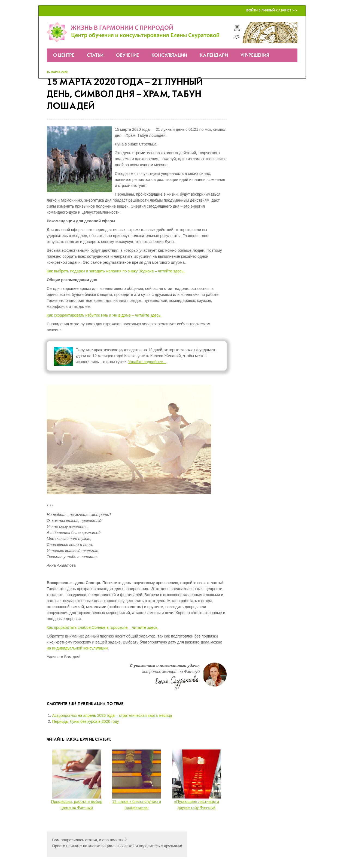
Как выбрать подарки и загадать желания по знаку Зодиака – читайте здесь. (116, 271)
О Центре (64, 55)
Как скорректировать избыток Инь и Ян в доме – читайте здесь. (104, 315)
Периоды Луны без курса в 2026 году (86, 721)
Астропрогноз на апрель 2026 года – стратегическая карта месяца (112, 715)
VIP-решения (255, 55)
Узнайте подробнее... (147, 362)
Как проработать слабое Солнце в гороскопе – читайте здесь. (103, 627)
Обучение (127, 55)
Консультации (169, 55)
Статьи (95, 55)
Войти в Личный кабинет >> (272, 10)
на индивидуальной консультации (77, 648)
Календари (214, 55)
